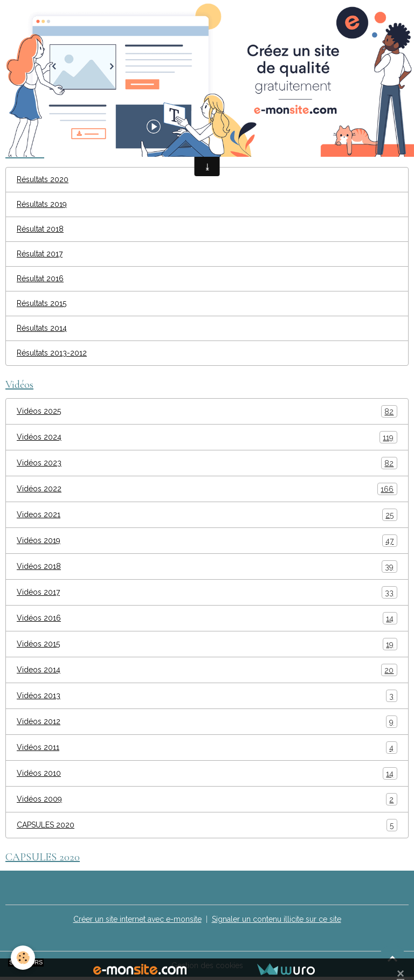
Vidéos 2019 (207, 541)
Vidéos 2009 (207, 799)
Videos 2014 (207, 670)
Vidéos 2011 (207, 748)
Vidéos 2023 (207, 463)
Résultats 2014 (42, 328)
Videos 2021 (207, 515)
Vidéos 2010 (207, 773)
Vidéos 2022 (207, 489)
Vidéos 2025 (207, 411)
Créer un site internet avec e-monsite (137, 919)
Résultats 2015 (42, 303)
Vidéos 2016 (207, 618)
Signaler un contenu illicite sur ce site (277, 919)
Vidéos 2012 (207, 722)
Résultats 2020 (43, 179)
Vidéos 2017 (207, 592)
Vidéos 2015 (207, 644)
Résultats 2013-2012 (52, 353)
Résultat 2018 (40, 229)
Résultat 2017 (40, 254)
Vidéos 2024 (207, 437)
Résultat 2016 (40, 279)
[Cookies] (23, 958)
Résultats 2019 (42, 204)
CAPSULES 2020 (207, 825)
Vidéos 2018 (207, 567)
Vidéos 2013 (207, 696)
